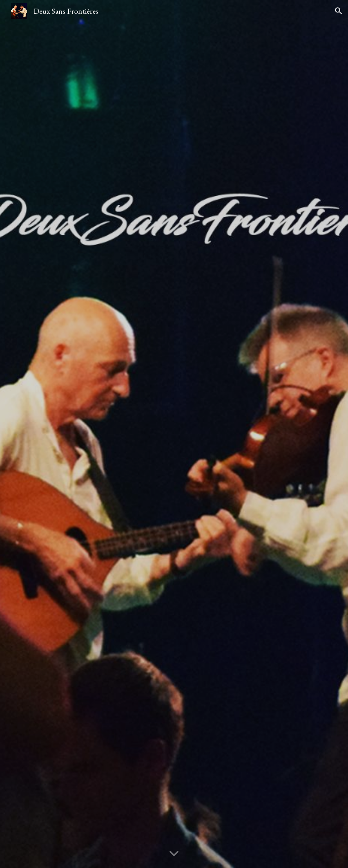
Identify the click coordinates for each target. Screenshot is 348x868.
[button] (339, 11)
